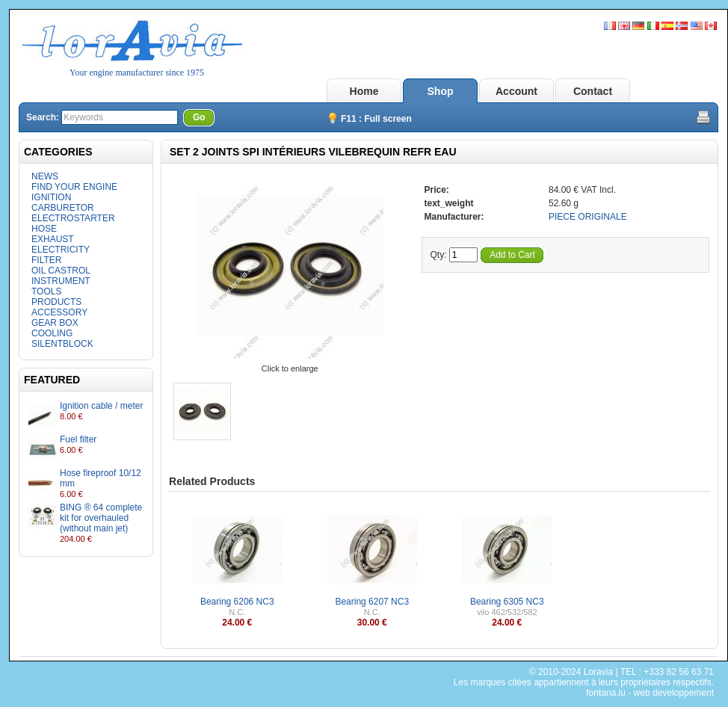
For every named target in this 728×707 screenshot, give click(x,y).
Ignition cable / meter (101, 406)
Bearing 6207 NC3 (372, 602)
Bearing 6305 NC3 (507, 602)
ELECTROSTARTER (73, 218)
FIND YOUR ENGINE (74, 187)
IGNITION (51, 197)
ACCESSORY (59, 312)
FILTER (46, 260)
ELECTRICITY (61, 250)
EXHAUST (53, 239)
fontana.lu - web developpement (650, 693)
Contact (593, 91)
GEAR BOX (55, 323)
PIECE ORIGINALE (588, 217)
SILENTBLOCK (62, 344)
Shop (441, 91)
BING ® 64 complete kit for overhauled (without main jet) (101, 518)
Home (364, 91)
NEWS (45, 176)
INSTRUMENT (61, 281)
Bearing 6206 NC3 (237, 602)
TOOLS (46, 291)
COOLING (52, 333)
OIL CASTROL (61, 271)
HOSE (44, 229)
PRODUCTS (56, 302)
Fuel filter (78, 439)
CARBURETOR (63, 208)
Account (516, 91)
